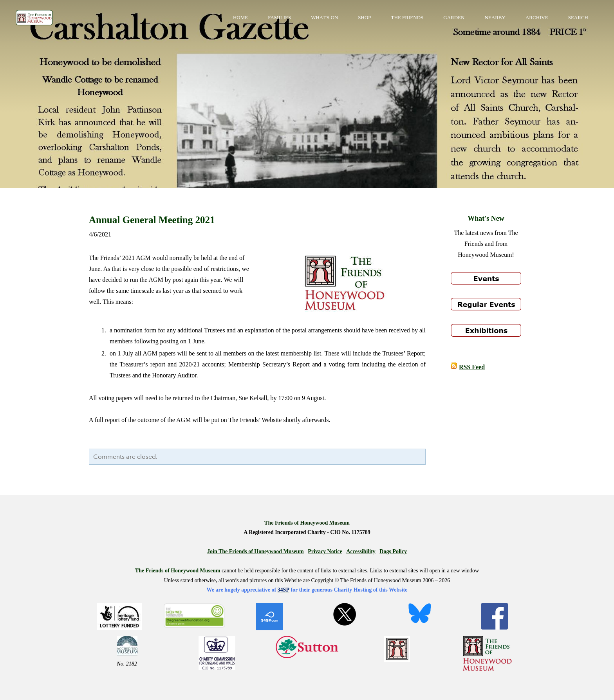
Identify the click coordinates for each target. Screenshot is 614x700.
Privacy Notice (325, 551)
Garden (454, 17)
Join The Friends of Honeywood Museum (256, 551)
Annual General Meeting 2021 (152, 220)
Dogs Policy (393, 551)
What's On (324, 17)
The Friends (407, 17)
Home (240, 17)
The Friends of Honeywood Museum (178, 571)
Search (578, 17)
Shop (364, 17)
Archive (537, 17)
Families (279, 17)
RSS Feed (472, 367)
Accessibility (361, 551)
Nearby (495, 17)
